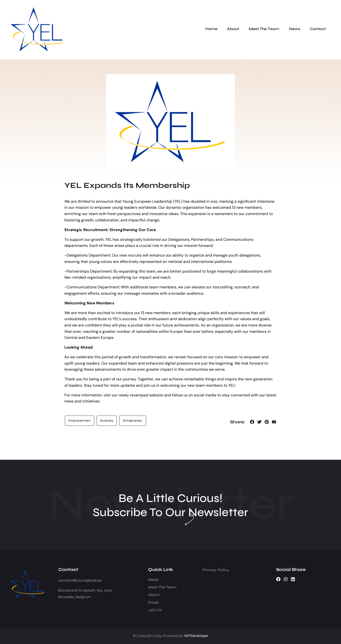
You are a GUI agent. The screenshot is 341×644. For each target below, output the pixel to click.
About (233, 29)
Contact (318, 29)
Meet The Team (264, 29)
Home (211, 29)
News (295, 29)
